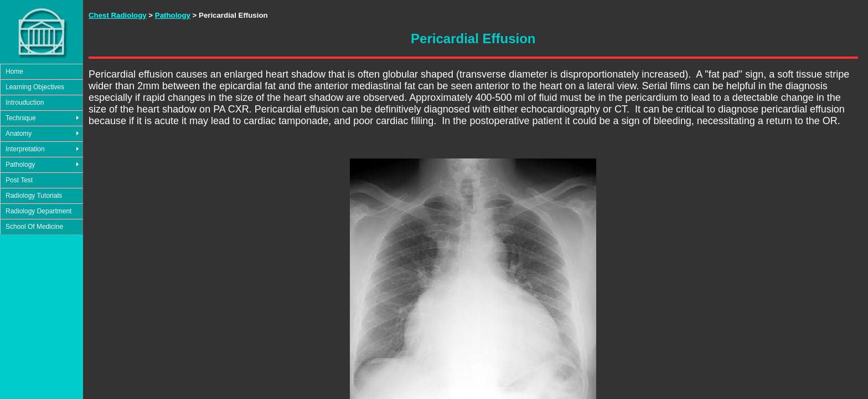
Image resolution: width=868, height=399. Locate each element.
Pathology (20, 165)
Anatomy (19, 134)
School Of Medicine (34, 227)
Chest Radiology (118, 15)
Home (14, 71)
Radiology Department (38, 211)
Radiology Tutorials (34, 196)
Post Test (19, 180)
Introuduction (25, 103)
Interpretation (25, 149)
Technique (21, 118)
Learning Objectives (35, 87)
